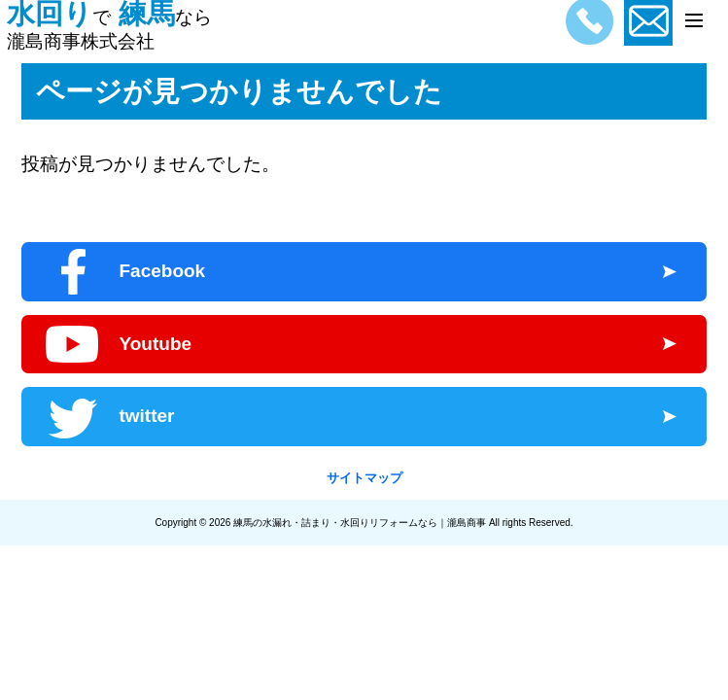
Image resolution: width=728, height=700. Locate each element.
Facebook (162, 271)
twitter (146, 416)
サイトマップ (364, 478)
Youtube (155, 344)
